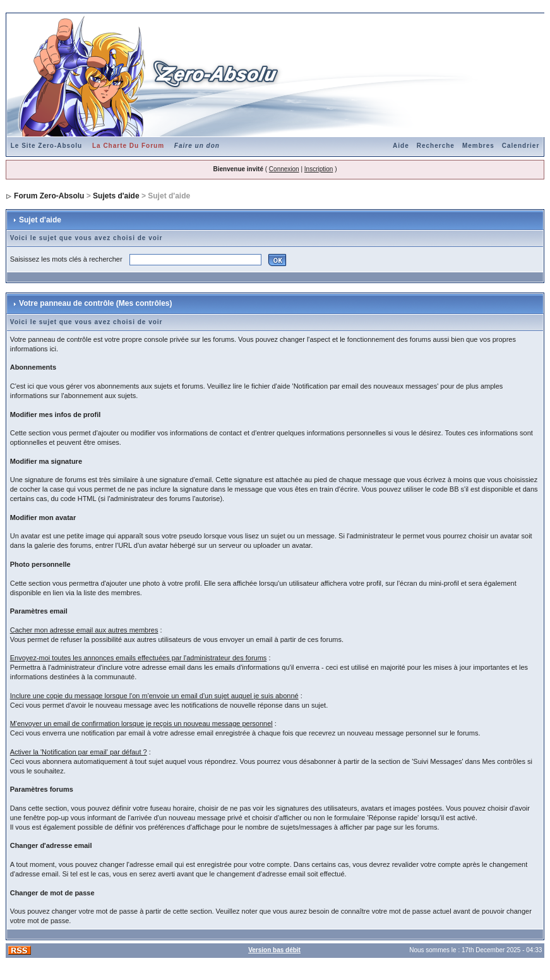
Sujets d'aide (116, 196)
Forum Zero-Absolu (49, 196)
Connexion (284, 169)
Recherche (436, 146)
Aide (401, 146)
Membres (478, 146)
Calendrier (521, 146)
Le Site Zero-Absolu (46, 146)
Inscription (319, 169)
